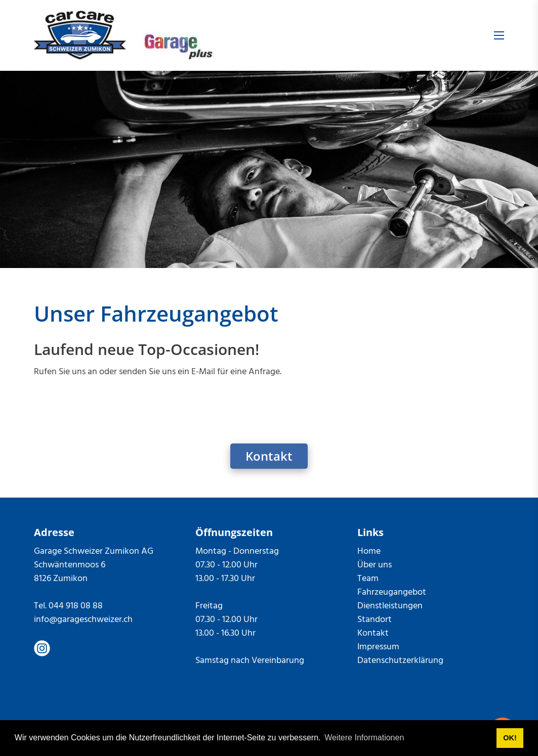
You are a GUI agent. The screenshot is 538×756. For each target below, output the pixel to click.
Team (368, 579)
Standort (375, 620)
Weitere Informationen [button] (364, 738)
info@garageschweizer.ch (83, 620)
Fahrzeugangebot (392, 592)
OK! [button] (510, 738)
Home (369, 551)
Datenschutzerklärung (400, 661)
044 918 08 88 (76, 606)
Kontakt (269, 456)
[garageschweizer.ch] (124, 35)
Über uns (375, 565)
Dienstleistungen (390, 606)
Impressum (378, 647)
